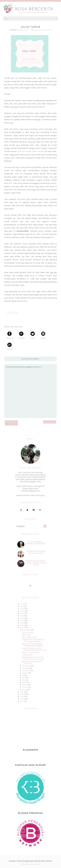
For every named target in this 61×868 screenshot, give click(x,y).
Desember (26, 630)
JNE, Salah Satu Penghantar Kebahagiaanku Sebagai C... (33, 645)
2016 (22, 628)
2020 (22, 618)
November (26, 666)
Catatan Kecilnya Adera (31, 652)
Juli (23, 675)
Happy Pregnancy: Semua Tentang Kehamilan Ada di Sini (34, 649)
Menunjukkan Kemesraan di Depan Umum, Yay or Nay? (33, 658)
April (24, 682)
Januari (25, 689)
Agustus (25, 673)
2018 (22, 623)
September (27, 670)
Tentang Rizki (27, 655)
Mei (24, 680)
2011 (22, 701)
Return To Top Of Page (30, 864)
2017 (22, 625)
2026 (22, 604)
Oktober (26, 668)
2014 (22, 694)
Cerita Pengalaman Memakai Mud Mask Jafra (36, 543)
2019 (22, 620)
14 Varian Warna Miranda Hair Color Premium (36, 552)
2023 (22, 611)
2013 (22, 696)
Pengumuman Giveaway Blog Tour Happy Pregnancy (33, 640)
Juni (24, 678)
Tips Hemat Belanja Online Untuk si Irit (32, 662)
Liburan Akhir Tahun (29, 637)
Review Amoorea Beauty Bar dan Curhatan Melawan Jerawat (36, 563)
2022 (22, 613)
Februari (26, 687)
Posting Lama (50, 422)
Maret (25, 685)
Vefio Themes (47, 861)
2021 (22, 616)
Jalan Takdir (26, 635)
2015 (22, 692)
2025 (22, 606)
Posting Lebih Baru (11, 423)
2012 (22, 699)
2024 (22, 609)
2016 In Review (28, 632)
